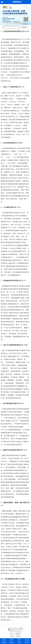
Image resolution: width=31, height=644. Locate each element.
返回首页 (27, 642)
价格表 (19, 642)
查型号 (12, 640)
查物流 (19, 640)
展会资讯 (27, 640)
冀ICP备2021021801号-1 (13, 628)
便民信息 (12, 642)
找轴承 (4, 640)
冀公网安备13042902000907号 (16, 630)
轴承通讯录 (17, 2)
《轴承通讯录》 (18, 633)
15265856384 (18, 637)
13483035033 (18, 635)
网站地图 (21, 628)
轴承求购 (4, 642)
